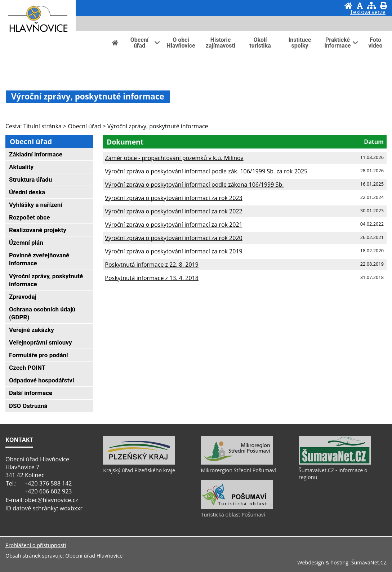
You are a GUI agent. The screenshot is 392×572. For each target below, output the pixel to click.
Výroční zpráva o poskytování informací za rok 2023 (173, 198)
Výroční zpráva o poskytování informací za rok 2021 (173, 225)
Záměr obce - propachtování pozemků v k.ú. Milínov (174, 158)
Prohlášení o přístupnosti (36, 545)
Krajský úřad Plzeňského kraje (139, 470)
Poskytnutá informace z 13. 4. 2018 (152, 278)
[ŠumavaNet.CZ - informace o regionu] (335, 463)
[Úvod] (348, 6)
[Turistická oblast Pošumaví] (237, 507)
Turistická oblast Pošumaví (233, 515)
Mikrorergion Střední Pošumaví (239, 470)
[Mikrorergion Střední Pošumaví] (237, 463)
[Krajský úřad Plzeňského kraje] (139, 463)
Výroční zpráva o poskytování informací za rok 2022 (173, 211)
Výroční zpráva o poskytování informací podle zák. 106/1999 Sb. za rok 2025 (206, 171)
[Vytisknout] (384, 6)
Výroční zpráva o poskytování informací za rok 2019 (173, 251)
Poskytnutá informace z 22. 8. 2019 (152, 265)
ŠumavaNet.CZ (369, 562)
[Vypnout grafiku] (360, 6)
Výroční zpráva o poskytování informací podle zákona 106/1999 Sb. (194, 185)
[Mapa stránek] (371, 6)
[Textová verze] (368, 13)
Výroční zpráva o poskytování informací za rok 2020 (173, 238)
